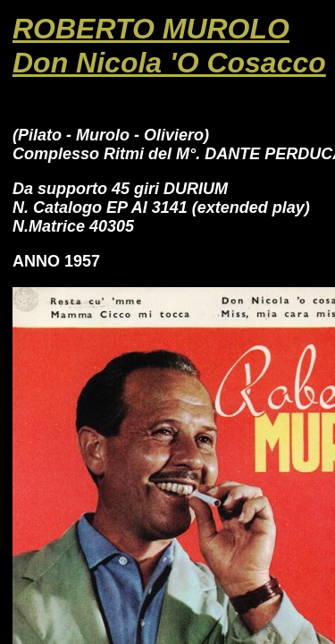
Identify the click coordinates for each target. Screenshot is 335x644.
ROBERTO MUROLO (151, 29)
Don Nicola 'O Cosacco (169, 63)
